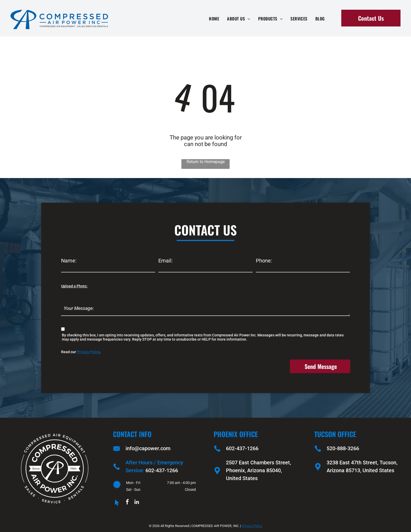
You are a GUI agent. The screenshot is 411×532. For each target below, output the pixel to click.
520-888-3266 (343, 448)
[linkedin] (137, 503)
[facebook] (127, 503)
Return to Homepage (206, 162)
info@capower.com (148, 448)
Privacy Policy (88, 352)
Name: (69, 261)
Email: (166, 261)
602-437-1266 (162, 470)
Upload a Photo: (74, 286)
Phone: (264, 261)
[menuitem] (214, 19)
